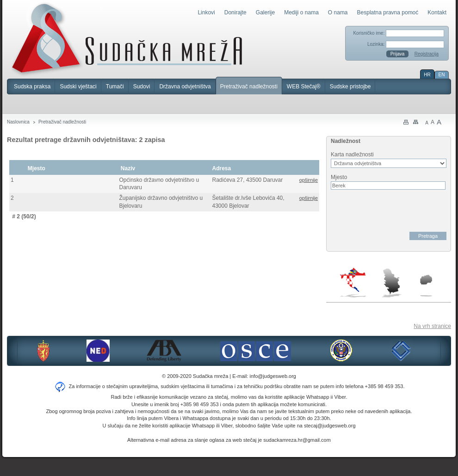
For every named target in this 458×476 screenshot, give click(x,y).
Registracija (427, 54)
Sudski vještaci (78, 87)
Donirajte (235, 12)
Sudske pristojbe (350, 87)
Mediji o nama (301, 12)
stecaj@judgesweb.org (330, 426)
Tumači (115, 87)
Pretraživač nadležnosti (249, 87)
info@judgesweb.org (273, 376)
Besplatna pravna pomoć (388, 12)
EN (442, 75)
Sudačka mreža (127, 39)
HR (427, 75)
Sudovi (142, 87)
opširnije (309, 180)
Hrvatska (354, 283)
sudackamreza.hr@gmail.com (297, 440)
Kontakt (437, 12)
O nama (338, 12)
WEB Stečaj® (304, 87)
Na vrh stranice (432, 326)
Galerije (265, 12)
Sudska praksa (32, 87)
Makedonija (426, 286)
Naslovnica (18, 122)
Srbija (391, 283)
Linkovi (206, 12)
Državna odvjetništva (185, 87)
